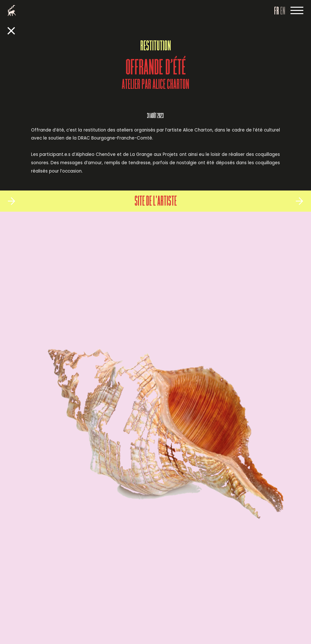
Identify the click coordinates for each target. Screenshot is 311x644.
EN (283, 12)
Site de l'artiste (156, 202)
